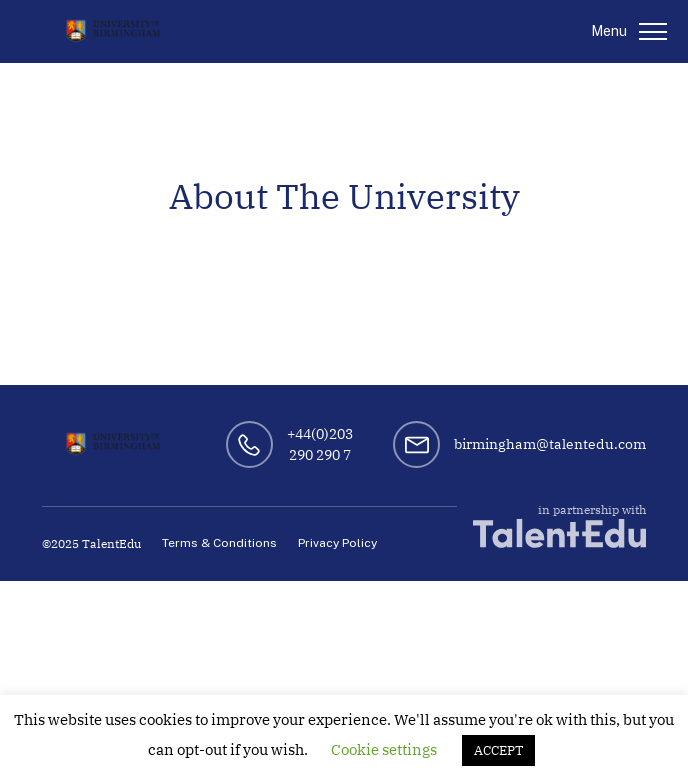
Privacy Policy (337, 543)
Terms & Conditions (219, 543)
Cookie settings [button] (384, 749)
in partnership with (559, 525)
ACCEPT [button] (498, 750)
